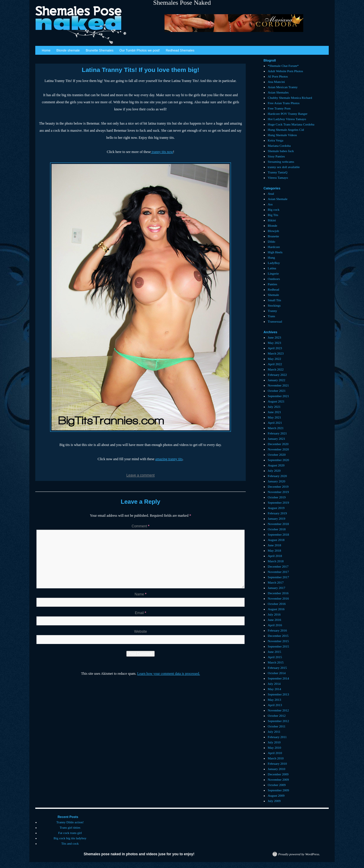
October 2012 (277, 716)
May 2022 (274, 359)
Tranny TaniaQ (277, 172)
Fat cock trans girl (70, 833)
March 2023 (276, 353)
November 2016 (278, 598)
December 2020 (278, 444)
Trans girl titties (70, 827)
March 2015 (276, 662)
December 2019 (278, 487)
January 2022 (276, 380)
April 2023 (275, 348)
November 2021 (278, 385)
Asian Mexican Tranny (283, 87)
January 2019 (276, 518)
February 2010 (277, 764)
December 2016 (278, 593)
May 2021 (274, 417)
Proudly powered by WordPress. (299, 854)
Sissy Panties (276, 156)
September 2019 (278, 503)
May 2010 (274, 748)
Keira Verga (275, 140)
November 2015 (278, 641)
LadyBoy (274, 263)
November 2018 (278, 524)
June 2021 (274, 412)
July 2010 (274, 742)
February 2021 (277, 433)
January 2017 (276, 588)
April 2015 (275, 657)
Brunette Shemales (100, 50)
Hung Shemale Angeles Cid (286, 130)
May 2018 (274, 550)
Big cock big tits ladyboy (70, 838)
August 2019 (276, 508)
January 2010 (276, 769)
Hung (271, 257)
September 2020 (278, 460)
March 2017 (276, 582)
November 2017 (278, 572)
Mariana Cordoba (279, 146)
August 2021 (276, 401)
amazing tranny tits (169, 459)
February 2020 (277, 476)
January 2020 (276, 481)
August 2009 (276, 795)
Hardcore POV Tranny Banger (288, 114)
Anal (271, 194)
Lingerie (273, 273)
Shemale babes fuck (281, 151)
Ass (270, 204)
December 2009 (278, 774)
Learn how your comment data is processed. (169, 674)
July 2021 (274, 407)
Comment (141, 526)
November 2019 (278, 492)
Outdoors (274, 279)
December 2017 (278, 566)
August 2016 (276, 609)
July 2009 (274, 801)
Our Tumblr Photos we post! (140, 50)
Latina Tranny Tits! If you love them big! (141, 70)
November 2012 (278, 710)
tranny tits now (162, 152)
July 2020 (274, 471)
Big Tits (273, 215)
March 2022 (276, 369)
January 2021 (276, 439)
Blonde (272, 226)
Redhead (273, 289)
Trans (271, 316)
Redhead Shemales (180, 50)
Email (141, 613)
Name (141, 594)
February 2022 (277, 375)
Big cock (273, 210)
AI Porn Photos (278, 76)
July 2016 (274, 614)
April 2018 (275, 556)
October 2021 (277, 391)
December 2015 (278, 636)
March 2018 (276, 561)
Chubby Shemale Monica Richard (290, 98)
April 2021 (275, 423)
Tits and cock (70, 843)
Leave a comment (140, 475)
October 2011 (277, 726)
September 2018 (278, 534)
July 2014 (274, 684)
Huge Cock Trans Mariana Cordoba (291, 124)
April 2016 (275, 625)
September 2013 (278, 694)
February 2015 (277, 668)
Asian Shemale (277, 199)
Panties (272, 284)
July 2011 (274, 732)
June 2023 (274, 337)
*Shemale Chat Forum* (283, 66)
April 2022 (275, 364)
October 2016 (277, 604)
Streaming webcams (281, 162)
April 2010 (275, 753)
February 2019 (277, 513)
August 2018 (276, 540)
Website (140, 632)
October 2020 (277, 455)
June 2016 (274, 620)
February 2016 (277, 630)
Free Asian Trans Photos (284, 103)
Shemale (273, 295)
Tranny (272, 311)
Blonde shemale (68, 50)
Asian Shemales (278, 92)
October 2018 (277, 529)
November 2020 (278, 449)
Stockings (274, 305)
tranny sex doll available (284, 167)
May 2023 (274, 343)
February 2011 (277, 737)
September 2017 (278, 577)
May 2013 (274, 700)
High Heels (275, 252)
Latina (272, 268)
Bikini (272, 220)
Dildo (271, 241)
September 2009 (278, 790)
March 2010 (276, 758)
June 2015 (274, 652)
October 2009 (277, 785)
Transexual (275, 321)
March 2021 (276, 428)
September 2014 (278, 678)
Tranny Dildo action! (70, 822)
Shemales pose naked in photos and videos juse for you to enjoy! (139, 854)
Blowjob (273, 231)
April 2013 (275, 705)
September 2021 (278, 396)
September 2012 (278, 721)
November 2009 (278, 780)
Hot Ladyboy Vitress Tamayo (287, 119)
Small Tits (274, 300)
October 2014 (277, 673)
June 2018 (274, 545)
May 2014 (274, 689)
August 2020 (276, 465)
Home (46, 50)
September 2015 (278, 646)
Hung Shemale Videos (282, 135)
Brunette (273, 236)
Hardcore (274, 247)
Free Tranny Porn (279, 108)
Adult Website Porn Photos (285, 71)
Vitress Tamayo (278, 178)
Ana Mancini (276, 82)
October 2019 (277, 497)
